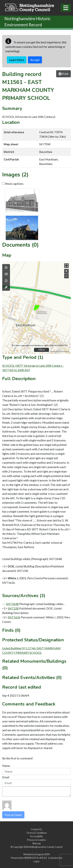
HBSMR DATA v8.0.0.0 (36, 858)
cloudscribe (56, 858)
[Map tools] (6, 287)
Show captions (13, 184)
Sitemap (36, 843)
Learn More (17, 60)
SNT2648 (12, 604)
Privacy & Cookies (36, 840)
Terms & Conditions (36, 833)
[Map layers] (6, 268)
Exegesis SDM (43, 854)
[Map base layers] (6, 274)
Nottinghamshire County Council (46, 847)
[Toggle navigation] (66, 8)
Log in (37, 861)
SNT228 (13, 608)
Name (6, 766)
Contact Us (36, 829)
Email (6, 777)
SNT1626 (14, 617)
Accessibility (37, 836)
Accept (35, 60)
